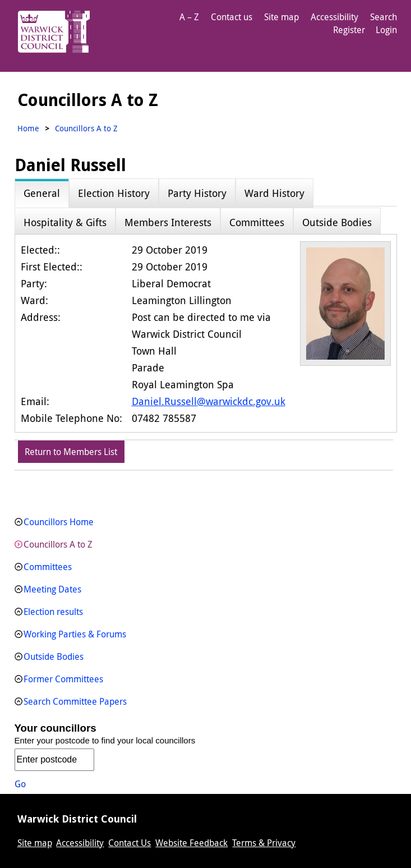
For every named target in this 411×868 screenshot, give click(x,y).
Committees (48, 567)
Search (384, 17)
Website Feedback (191, 843)
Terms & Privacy (264, 843)
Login (386, 30)
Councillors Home (59, 522)
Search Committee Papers (75, 701)
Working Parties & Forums (75, 634)
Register (349, 30)
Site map (281, 17)
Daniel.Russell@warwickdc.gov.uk (209, 401)
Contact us (232, 17)
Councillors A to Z (58, 544)
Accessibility (334, 17)
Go (20, 784)
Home (28, 128)
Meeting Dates (52, 589)
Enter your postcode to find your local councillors (105, 740)
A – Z (189, 17)
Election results (53, 612)
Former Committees (63, 679)
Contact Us (130, 843)
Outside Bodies (54, 656)
